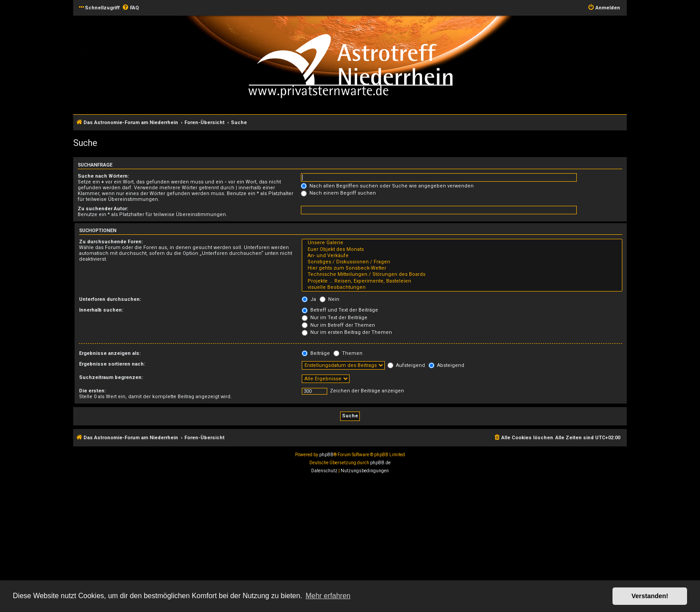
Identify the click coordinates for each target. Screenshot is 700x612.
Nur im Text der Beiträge (335, 318)
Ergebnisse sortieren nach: (112, 364)
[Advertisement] (268, 544)
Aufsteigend (406, 365)
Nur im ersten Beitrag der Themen (347, 332)
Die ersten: (92, 391)
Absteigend (446, 365)
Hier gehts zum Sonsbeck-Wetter (462, 268)
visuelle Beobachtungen (462, 287)
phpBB (326, 455)
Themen (348, 353)
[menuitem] (130, 8)
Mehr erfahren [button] (328, 596)
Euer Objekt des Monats (462, 250)
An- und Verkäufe (462, 256)
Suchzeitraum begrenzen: (111, 377)
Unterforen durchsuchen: (110, 299)
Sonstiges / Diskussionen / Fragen (462, 262)
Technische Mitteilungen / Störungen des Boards (462, 275)
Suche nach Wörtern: (103, 176)
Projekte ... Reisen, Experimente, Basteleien (462, 281)
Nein (329, 299)
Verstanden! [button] (650, 596)
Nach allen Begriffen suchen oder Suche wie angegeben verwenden (387, 186)
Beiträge (316, 353)
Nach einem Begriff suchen (338, 193)
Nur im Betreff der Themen (338, 325)
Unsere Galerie (462, 243)
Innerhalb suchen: (101, 310)
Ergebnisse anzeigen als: (110, 353)
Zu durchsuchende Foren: (111, 242)
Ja (309, 299)
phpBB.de (380, 463)
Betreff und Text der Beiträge (340, 310)
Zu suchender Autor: (103, 209)
